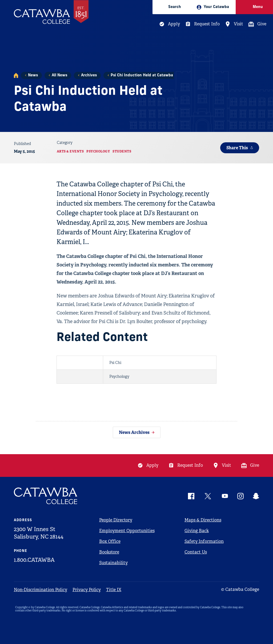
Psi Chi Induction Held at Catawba (142, 75)
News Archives (134, 432)
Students (122, 151)
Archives (89, 75)
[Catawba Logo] (46, 496)
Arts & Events (70, 151)
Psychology (98, 151)
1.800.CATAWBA (34, 560)
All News (59, 75)
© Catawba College (240, 589)
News (33, 75)
